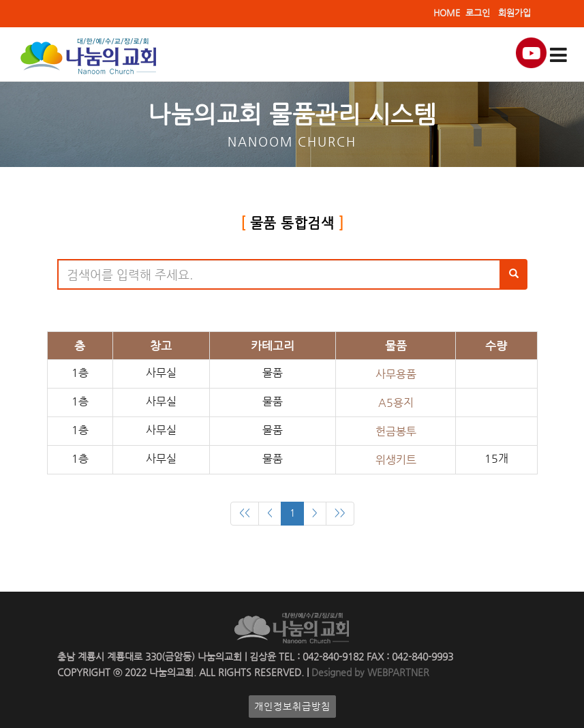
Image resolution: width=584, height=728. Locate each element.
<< (245, 513)
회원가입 (514, 13)
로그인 (478, 13)
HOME (447, 13)
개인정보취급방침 (292, 707)
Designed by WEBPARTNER (369, 672)
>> (340, 513)
